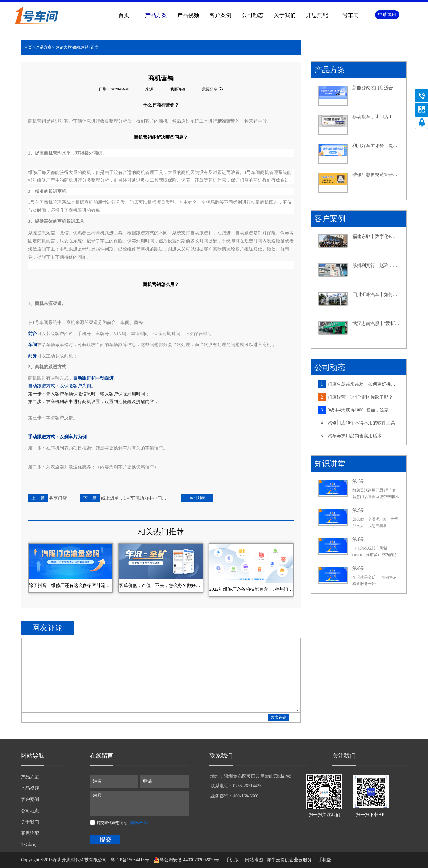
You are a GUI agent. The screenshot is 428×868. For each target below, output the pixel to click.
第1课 (358, 481)
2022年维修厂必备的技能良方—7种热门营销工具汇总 (251, 589)
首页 (124, 15)
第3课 (358, 539)
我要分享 (209, 89)
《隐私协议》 (139, 823)
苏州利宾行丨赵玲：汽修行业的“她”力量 (376, 265)
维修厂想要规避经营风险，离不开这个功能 (376, 175)
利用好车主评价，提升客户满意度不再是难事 (376, 146)
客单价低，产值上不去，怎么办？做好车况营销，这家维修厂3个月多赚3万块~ (161, 585)
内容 (139, 804)
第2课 (358, 510)
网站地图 (253, 860)
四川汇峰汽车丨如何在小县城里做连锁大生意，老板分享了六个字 (376, 294)
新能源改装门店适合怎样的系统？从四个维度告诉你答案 (376, 88)
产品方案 (44, 47)
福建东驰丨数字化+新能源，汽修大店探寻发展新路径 (376, 236)
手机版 (231, 860)
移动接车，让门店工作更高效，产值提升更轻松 (376, 117)
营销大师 (63, 47)
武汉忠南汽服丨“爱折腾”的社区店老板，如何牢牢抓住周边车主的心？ (376, 323)
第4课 (358, 568)
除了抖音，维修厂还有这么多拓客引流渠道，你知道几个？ (70, 585)
